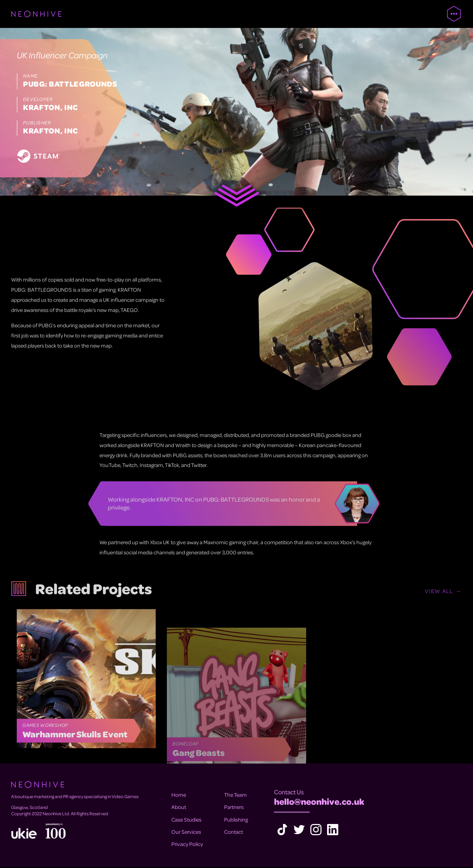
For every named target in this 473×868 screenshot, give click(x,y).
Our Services (186, 832)
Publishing (236, 820)
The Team (235, 796)
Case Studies (186, 820)
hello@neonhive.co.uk (319, 802)
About (179, 808)
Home (179, 796)
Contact (234, 832)
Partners (234, 808)
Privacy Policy (187, 845)
